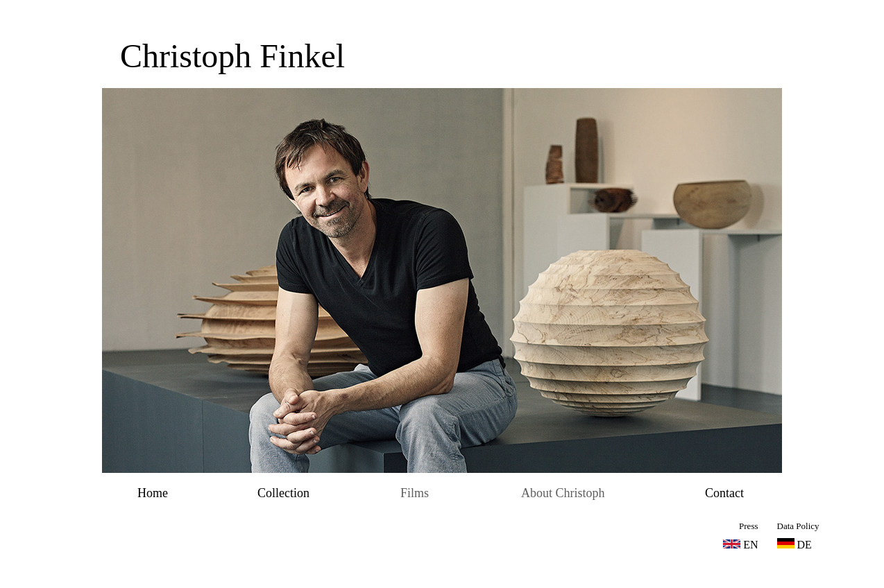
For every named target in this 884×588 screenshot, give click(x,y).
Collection (283, 493)
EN (750, 545)
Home (153, 493)
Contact (724, 493)
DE (794, 545)
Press (748, 526)
